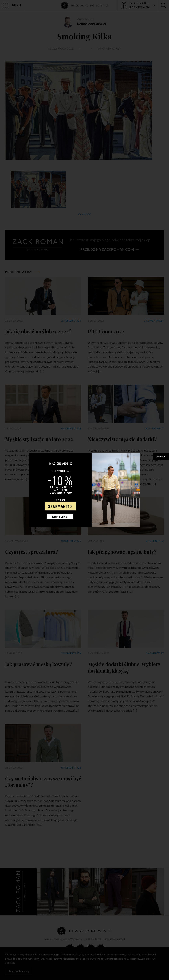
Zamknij (161, 456)
